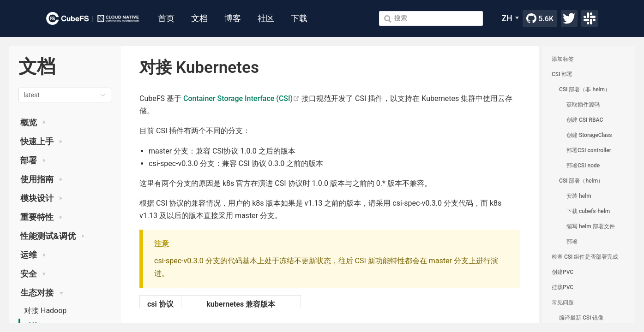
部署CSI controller (589, 150)
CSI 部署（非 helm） (585, 89)
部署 (33, 160)
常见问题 (563, 302)
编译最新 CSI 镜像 (581, 318)
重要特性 (41, 217)
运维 (33, 255)
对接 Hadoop (45, 311)
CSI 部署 (562, 74)
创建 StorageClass (589, 135)
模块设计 (41, 198)
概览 (33, 123)
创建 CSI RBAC (585, 120)
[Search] (431, 18)
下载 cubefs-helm (588, 211)
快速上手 (41, 142)
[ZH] (510, 18)
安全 (33, 274)
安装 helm (579, 196)
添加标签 (563, 59)
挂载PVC (563, 287)
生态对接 (42, 293)
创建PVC (563, 272)
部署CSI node (583, 166)
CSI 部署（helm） (581, 181)
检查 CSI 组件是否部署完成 (585, 257)
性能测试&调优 (52, 236)
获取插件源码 (583, 105)
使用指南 (41, 179)
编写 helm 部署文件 (591, 226)
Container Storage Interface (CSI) (241, 98)
